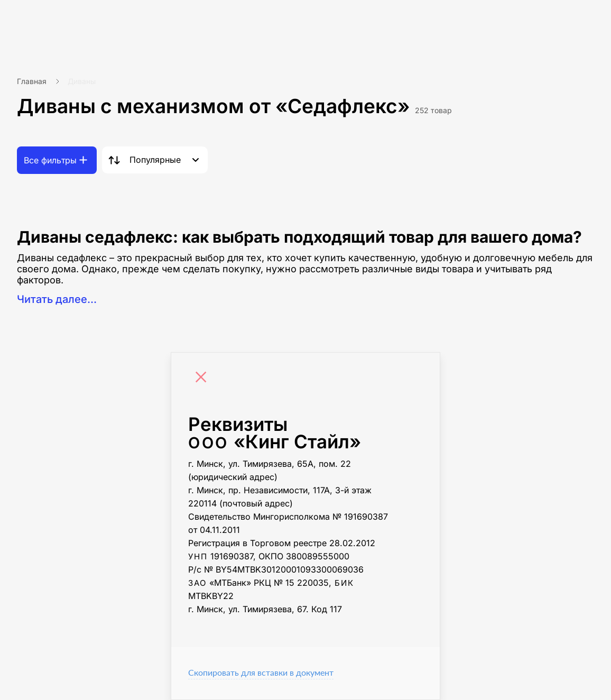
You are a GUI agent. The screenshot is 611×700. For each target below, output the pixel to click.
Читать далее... (57, 299)
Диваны (82, 81)
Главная (32, 81)
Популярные (155, 160)
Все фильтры (50, 160)
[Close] (203, 379)
